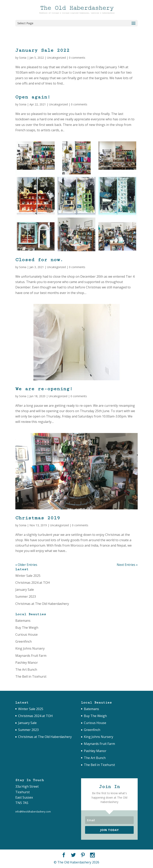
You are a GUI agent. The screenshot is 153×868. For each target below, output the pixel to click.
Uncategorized (56, 58)
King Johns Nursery (30, 648)
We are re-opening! (44, 389)
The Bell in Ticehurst (31, 676)
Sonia (23, 58)
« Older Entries (26, 565)
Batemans (23, 621)
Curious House (26, 634)
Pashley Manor (27, 663)
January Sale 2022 (42, 50)
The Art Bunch (26, 669)
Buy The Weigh (27, 628)
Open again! (33, 97)
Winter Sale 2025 (28, 576)
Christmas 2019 (38, 518)
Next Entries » (127, 565)
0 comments (77, 58)
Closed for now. (39, 260)
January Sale (25, 590)
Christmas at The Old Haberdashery (42, 604)
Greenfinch (24, 641)
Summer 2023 (26, 597)
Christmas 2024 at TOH (33, 583)
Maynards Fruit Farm (31, 656)
